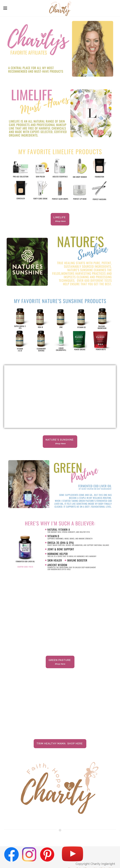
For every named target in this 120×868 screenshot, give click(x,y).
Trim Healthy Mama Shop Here (60, 744)
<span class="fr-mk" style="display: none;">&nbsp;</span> (60, 707)
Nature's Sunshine (60, 441)
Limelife (60, 219)
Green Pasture (60, 662)
